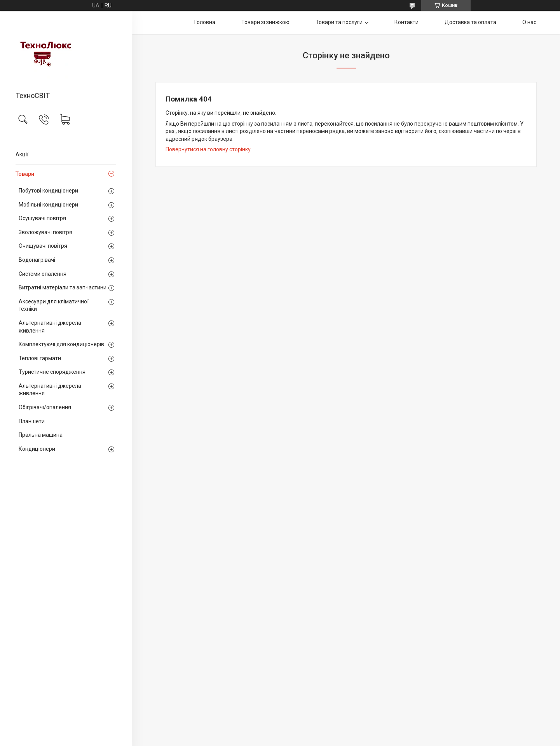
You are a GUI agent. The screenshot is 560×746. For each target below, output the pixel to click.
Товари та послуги (339, 22)
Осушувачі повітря (42, 218)
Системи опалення (43, 274)
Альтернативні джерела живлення (50, 327)
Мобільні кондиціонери (48, 205)
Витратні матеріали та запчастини (63, 287)
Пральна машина (41, 435)
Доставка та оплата (470, 22)
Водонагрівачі (37, 260)
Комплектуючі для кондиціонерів (61, 344)
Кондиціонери (37, 449)
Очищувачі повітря (43, 246)
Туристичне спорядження (52, 372)
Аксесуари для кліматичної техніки (54, 305)
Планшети (32, 421)
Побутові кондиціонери (48, 191)
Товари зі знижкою (265, 22)
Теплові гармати (40, 358)
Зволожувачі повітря (45, 232)
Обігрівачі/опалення (45, 407)
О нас (529, 22)
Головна (205, 22)
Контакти (406, 22)
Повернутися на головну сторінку (208, 149)
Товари (25, 174)
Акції (22, 154)
